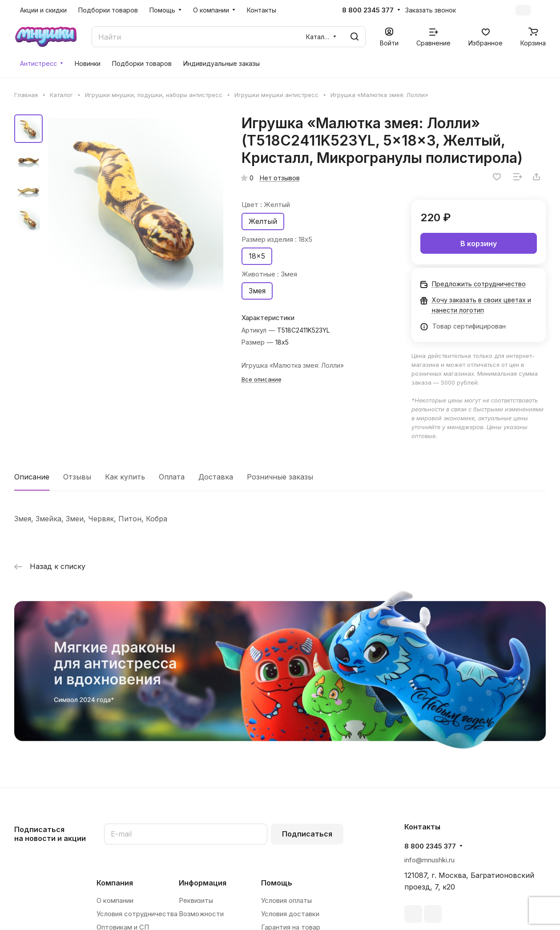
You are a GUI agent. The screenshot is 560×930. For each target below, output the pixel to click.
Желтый (263, 221)
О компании (115, 900)
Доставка (216, 477)
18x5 (257, 256)
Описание (32, 477)
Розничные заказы (280, 477)
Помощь (277, 883)
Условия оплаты (286, 900)
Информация (203, 883)
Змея (257, 291)
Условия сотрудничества (137, 914)
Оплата (172, 477)
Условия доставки (290, 914)
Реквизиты (196, 900)
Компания (115, 883)
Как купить (125, 477)
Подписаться (307, 834)
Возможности (201, 914)
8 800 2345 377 (368, 10)
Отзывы (77, 477)
